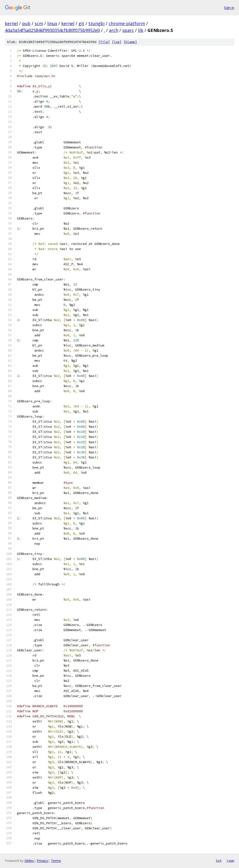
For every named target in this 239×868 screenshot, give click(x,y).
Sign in (229, 8)
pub (26, 23)
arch (114, 30)
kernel (11, 23)
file (104, 42)
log (117, 42)
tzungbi (96, 23)
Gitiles (29, 861)
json (230, 861)
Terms (56, 861)
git (81, 23)
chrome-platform (127, 23)
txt (219, 861)
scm (39, 23)
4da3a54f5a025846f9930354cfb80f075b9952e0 (52, 30)
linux (52, 23)
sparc (128, 30)
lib (141, 30)
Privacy (42, 861)
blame (130, 42)
